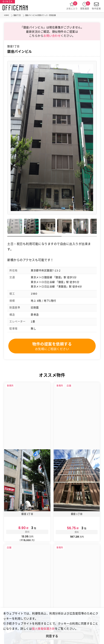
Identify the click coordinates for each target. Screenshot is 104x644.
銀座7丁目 (17, 15)
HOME (6, 15)
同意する (52, 636)
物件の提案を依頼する (52, 346)
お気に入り (72, 6)
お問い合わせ (52, 35)
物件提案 (96, 6)
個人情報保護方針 (43, 628)
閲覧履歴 (85, 6)
